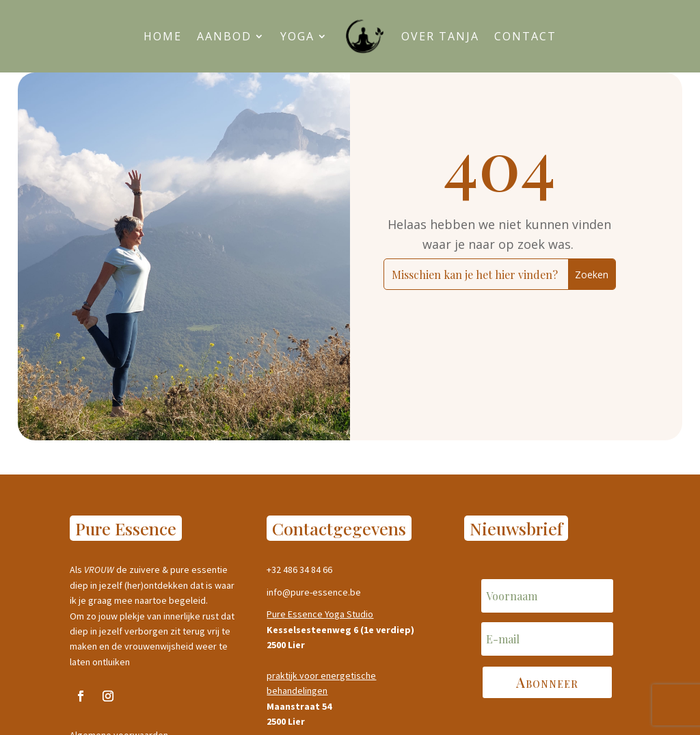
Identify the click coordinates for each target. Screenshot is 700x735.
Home (163, 36)
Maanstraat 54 (299, 706)
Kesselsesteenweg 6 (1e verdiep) (340, 630)
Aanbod (224, 36)
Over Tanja (440, 36)
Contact (525, 36)
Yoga (297, 36)
